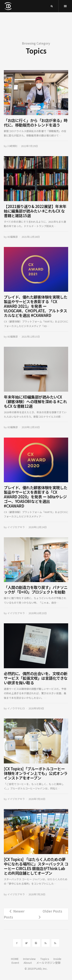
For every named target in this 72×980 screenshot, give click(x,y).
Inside (57, 959)
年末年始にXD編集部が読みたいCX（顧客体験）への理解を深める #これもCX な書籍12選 (35, 401)
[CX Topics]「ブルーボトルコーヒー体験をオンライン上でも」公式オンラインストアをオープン (36, 773)
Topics (45, 959)
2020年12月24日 (38, 527)
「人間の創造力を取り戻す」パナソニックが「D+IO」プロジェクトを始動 (36, 590)
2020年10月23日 (38, 613)
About (28, 963)
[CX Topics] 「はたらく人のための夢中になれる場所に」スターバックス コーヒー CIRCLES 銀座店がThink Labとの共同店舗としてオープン (36, 866)
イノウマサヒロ (16, 708)
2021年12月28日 (31, 237)
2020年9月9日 (36, 708)
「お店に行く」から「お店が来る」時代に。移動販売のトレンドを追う (36, 123)
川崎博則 (12, 146)
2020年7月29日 (37, 894)
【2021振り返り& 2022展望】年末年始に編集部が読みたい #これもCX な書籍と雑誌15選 (35, 211)
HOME (15, 959)
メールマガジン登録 (48, 963)
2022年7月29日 (29, 146)
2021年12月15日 (31, 337)
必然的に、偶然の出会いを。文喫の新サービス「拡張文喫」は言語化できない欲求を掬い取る (36, 678)
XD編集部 (13, 237)
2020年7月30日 (37, 799)
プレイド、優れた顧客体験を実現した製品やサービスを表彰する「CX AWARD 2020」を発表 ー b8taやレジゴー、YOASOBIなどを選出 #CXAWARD (36, 497)
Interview (29, 959)
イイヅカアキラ (16, 527)
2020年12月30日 (31, 427)
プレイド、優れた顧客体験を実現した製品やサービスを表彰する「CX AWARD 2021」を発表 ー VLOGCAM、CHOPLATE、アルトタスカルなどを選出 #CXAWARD (36, 306)
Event (15, 963)
